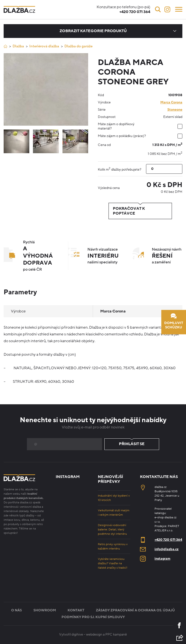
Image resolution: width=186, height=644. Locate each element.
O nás (16, 610)
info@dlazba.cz (167, 549)
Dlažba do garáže (78, 46)
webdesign (94, 634)
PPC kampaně (116, 634)
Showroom (45, 610)
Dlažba (18, 46)
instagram (162, 559)
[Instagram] (167, 9)
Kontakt (76, 610)
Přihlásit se (132, 444)
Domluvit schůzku (174, 321)
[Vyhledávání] (158, 9)
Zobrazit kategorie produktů (93, 31)
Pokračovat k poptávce (140, 211)
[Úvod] (5, 46)
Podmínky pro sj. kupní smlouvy (93, 617)
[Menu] (179, 9)
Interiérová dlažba (44, 46)
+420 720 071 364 (168, 540)
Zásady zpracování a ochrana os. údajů (135, 610)
